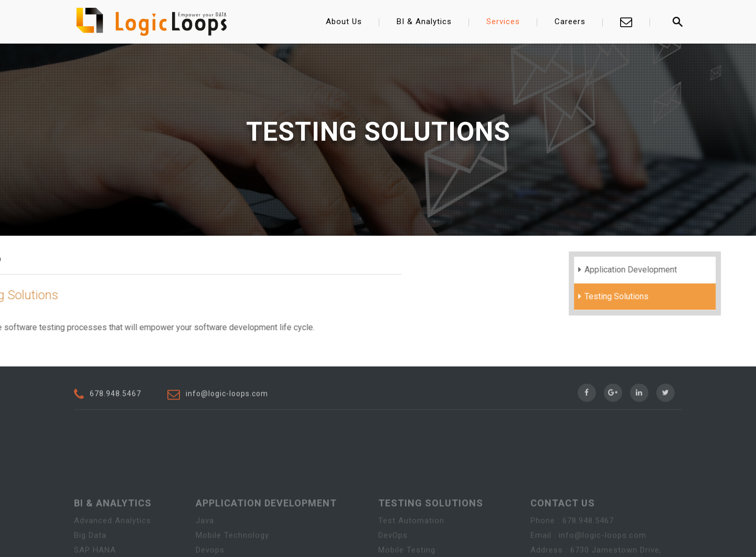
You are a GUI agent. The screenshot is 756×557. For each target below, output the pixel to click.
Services (503, 22)
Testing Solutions (638, 296)
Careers (570, 22)
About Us (344, 22)
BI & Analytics (424, 22)
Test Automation (411, 548)
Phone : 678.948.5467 (572, 548)
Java (205, 548)
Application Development (652, 270)
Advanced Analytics (113, 548)
